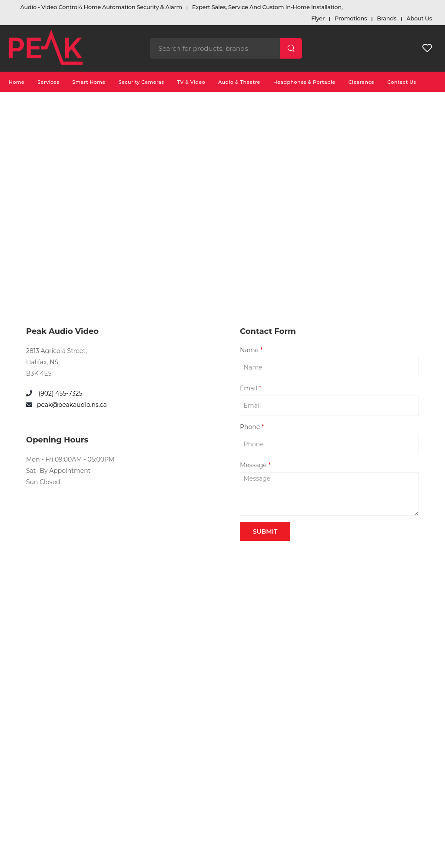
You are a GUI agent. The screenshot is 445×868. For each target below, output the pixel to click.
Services (48, 82)
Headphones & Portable (304, 82)
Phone (252, 427)
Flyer (318, 18)
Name (251, 350)
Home (17, 82)
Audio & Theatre (239, 82)
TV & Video (191, 82)
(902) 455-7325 (60, 393)
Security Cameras (141, 82)
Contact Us (402, 82)
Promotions (351, 18)
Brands (387, 18)
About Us (419, 18)
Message (255, 465)
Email (251, 388)
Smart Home (89, 82)
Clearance (362, 82)
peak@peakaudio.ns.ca (72, 405)
